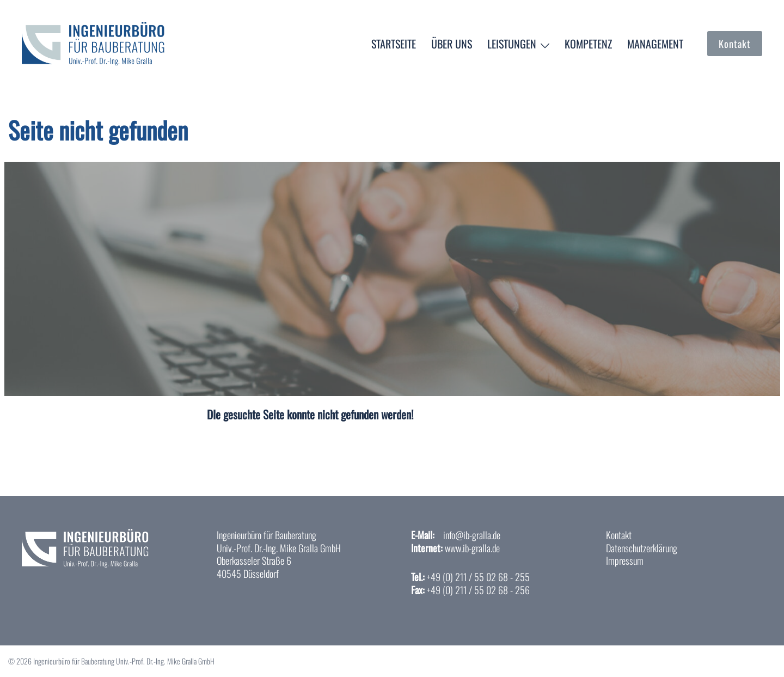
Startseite (394, 44)
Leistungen (512, 44)
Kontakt (735, 44)
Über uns (452, 44)
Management (655, 44)
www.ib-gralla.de (472, 548)
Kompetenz (588, 44)
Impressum (625, 560)
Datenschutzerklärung (642, 548)
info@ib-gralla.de (472, 535)
